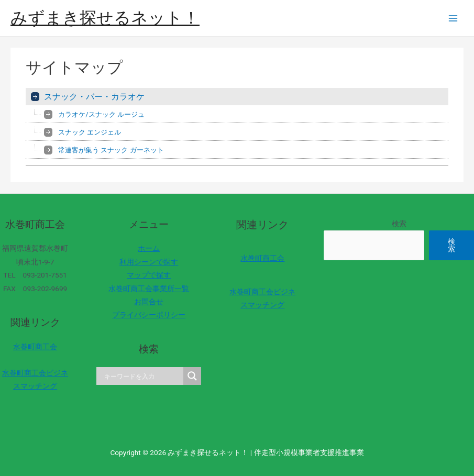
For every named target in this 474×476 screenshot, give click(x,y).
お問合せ (149, 302)
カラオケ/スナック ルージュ (101, 114)
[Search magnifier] (192, 376)
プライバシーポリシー (149, 315)
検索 (399, 224)
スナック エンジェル (90, 132)
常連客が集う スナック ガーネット (111, 150)
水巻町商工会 (35, 347)
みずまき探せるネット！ (105, 18)
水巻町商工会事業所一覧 (149, 289)
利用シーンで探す (149, 262)
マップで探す (149, 275)
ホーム (149, 248)
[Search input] (142, 376)
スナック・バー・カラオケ (94, 97)
